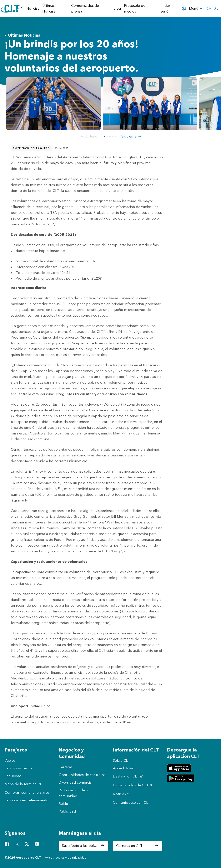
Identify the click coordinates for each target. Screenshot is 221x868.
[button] (89, 136)
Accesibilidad (124, 768)
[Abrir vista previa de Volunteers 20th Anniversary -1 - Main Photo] (53, 104)
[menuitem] (196, 8)
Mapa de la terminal (23, 784)
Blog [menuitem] (117, 8)
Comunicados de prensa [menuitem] (85, 8)
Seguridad (13, 776)
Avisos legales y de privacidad (66, 858)
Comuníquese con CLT (132, 803)
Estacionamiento (18, 768)
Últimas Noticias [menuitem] (49, 8)
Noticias (122, 794)
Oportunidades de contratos (82, 775)
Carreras (66, 767)
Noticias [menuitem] (33, 8)
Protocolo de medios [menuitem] (135, 8)
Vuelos (10, 761)
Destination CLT (128, 776)
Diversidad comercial (76, 782)
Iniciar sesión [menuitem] (173, 8)
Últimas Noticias (22, 35)
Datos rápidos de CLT (133, 785)
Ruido (63, 804)
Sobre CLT (121, 761)
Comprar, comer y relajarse (27, 793)
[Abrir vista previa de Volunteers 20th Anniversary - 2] (150, 104)
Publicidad (67, 811)
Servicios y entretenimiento (27, 800)
